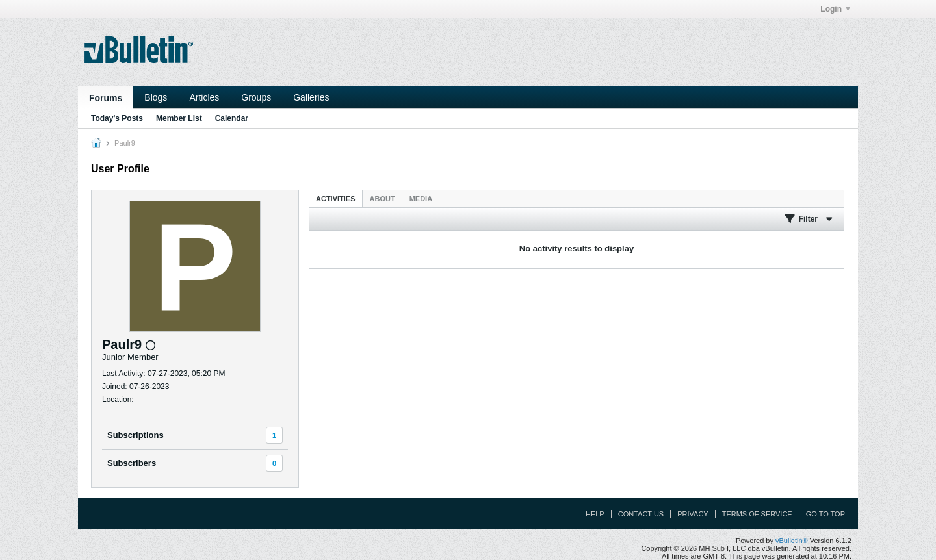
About (383, 199)
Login (835, 9)
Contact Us (641, 514)
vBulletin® (792, 541)
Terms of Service (757, 514)
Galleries (311, 97)
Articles (204, 97)
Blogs (156, 97)
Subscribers (132, 463)
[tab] (336, 198)
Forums (106, 98)
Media (421, 199)
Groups (256, 97)
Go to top (825, 514)
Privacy (693, 514)
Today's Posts (117, 118)
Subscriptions (136, 435)
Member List (179, 118)
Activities (336, 199)
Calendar (232, 118)
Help (595, 514)
